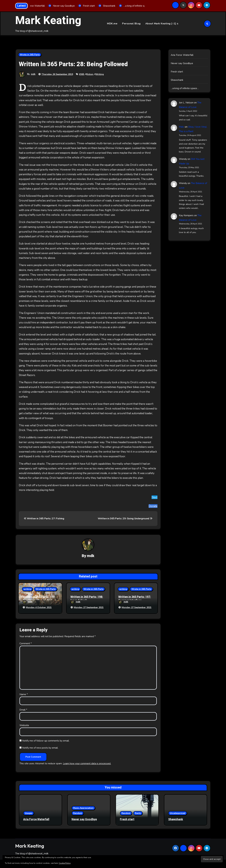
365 (82, 74)
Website (24, 725)
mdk (33, 74)
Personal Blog (131, 24)
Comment (26, 643)
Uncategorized (178, 812)
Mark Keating (48, 21)
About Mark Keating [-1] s (162, 24)
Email (23, 709)
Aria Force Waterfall (182, 55)
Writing (100, 74)
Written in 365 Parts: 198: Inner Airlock (87, 599)
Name (24, 694)
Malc (182, 127)
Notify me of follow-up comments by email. (46, 740)
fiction (90, 74)
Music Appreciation (83, 807)
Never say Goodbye (182, 63)
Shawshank (177, 80)
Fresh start (177, 72)
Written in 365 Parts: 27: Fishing (44, 519)
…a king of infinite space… (185, 88)
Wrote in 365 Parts (30, 55)
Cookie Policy (65, 863)
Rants (138, 812)
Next (155, 497)
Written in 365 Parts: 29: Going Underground (125, 519)
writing (27, 589)
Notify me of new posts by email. (40, 747)
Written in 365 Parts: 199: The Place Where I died (39, 599)
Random (78, 812)
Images (29, 812)
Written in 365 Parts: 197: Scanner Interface (135, 599)
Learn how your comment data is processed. (87, 763)
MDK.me (112, 24)
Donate (153, 506)
